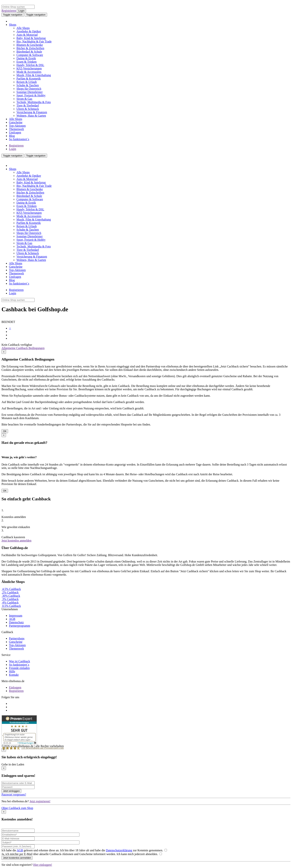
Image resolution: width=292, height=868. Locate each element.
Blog (12, 136)
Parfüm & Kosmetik (29, 79)
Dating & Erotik (26, 58)
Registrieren (9, 11)
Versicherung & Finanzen (32, 112)
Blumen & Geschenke (30, 45)
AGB (12, 619)
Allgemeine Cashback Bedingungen (23, 348)
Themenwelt (16, 129)
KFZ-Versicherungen (29, 68)
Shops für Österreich (29, 89)
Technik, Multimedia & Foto (34, 102)
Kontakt (14, 675)
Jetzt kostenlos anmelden (16, 541)
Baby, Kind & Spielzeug (31, 38)
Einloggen (15, 687)
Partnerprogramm (20, 626)
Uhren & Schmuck (28, 109)
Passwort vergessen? (14, 795)
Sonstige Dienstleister (30, 92)
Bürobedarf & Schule (29, 52)
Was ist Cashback (19, 661)
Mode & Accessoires (29, 72)
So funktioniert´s (19, 139)
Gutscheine (16, 122)
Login (21, 11)
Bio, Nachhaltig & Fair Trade (34, 41)
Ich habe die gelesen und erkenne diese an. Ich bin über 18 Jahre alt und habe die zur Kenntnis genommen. (84, 850)
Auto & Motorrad (27, 35)
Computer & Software (30, 55)
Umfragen (15, 132)
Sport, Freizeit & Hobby (31, 95)
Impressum (16, 616)
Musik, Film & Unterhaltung (34, 75)
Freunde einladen (19, 668)
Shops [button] (13, 25)
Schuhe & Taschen (28, 85)
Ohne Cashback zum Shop (17, 808)
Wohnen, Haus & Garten (31, 116)
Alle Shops (23, 28)
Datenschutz (16, 622)
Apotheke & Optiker (29, 31)
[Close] (4, 352)
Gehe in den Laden (13, 764)
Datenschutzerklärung (119, 850)
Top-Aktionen (17, 126)
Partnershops (17, 638)
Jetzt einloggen (11, 791)
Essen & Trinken (27, 62)
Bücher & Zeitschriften (30, 48)
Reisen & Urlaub (27, 82)
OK (5, 431)
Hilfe (12, 671)
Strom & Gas (24, 99)
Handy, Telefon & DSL (30, 65)
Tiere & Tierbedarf (28, 105)
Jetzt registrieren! (40, 801)
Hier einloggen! (43, 865)
